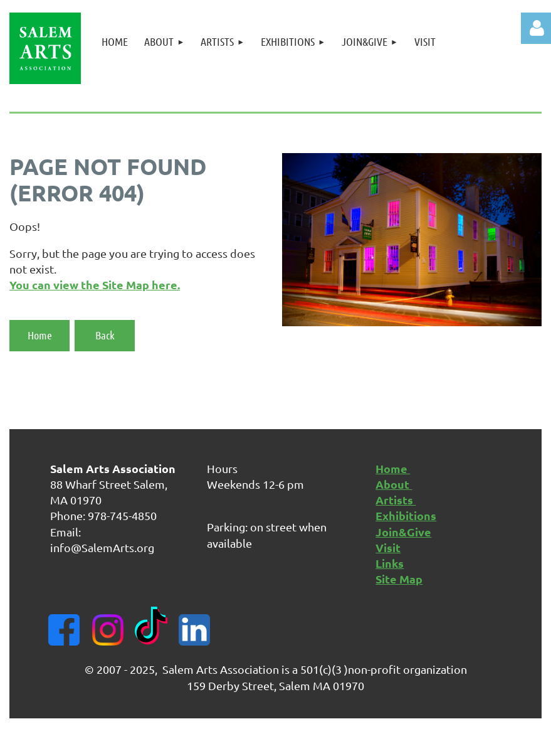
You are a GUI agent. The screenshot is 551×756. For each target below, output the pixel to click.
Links (390, 563)
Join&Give (403, 532)
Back (105, 335)
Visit (388, 547)
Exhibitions (406, 515)
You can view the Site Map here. (95, 285)
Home (40, 335)
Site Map (399, 579)
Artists (396, 500)
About (394, 484)
